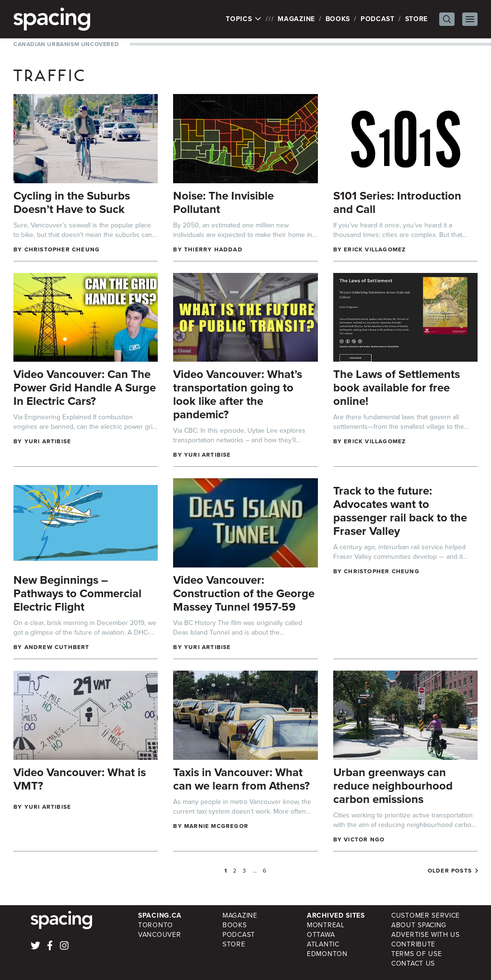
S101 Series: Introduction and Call (397, 202)
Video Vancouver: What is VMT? (80, 779)
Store (417, 19)
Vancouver (159, 935)
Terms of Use (416, 954)
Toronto (156, 925)
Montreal (326, 925)
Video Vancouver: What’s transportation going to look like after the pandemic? (238, 394)
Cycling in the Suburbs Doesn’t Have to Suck (72, 202)
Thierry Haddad (213, 249)
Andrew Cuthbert (57, 647)
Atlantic (323, 944)
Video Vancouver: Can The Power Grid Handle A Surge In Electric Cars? (85, 388)
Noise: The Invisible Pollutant (223, 202)
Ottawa (321, 935)
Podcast (378, 19)
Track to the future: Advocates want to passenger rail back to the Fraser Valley (400, 511)
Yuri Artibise (48, 441)
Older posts (450, 871)
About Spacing (419, 925)
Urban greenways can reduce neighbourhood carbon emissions (393, 786)
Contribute (413, 944)
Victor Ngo (364, 839)
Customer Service (426, 915)
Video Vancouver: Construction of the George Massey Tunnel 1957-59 (244, 593)
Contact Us (413, 963)
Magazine (296, 19)
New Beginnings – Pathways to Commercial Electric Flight (77, 593)
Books (338, 19)
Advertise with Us (426, 935)
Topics (244, 19)
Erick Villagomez (375, 249)
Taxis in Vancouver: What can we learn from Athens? (241, 779)
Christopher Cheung (62, 249)
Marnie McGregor (216, 826)
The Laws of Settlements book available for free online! (397, 388)
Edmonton (327, 954)
